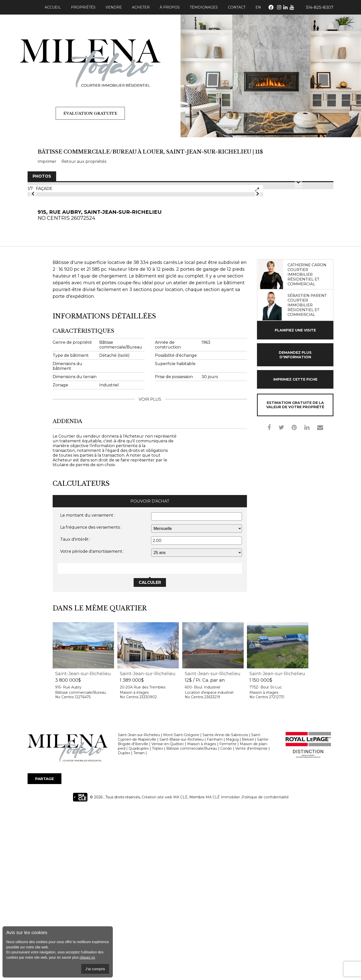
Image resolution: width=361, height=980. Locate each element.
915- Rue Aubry (68, 860)
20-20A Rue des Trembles (143, 860)
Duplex (124, 925)
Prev (33, 280)
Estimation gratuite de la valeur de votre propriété (295, 577)
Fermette (228, 916)
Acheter (141, 7)
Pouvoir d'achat (150, 674)
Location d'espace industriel (209, 865)
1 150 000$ (261, 853)
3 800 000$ (68, 853)
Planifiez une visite (295, 503)
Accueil (53, 7)
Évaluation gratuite (90, 113)
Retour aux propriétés (84, 161)
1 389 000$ (132, 853)
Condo (226, 921)
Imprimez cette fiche (295, 552)
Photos (42, 176)
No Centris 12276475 (73, 869)
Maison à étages (134, 865)
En (258, 7)
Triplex (157, 921)
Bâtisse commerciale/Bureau (81, 865)
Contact (237, 7)
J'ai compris (95, 969)
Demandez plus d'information (295, 527)
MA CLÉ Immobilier (223, 969)
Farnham (215, 912)
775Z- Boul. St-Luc (266, 860)
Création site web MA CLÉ (165, 969)
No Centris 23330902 (138, 869)
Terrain (139, 925)
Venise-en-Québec (168, 916)
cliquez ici (87, 957)
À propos (170, 7)
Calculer (150, 755)
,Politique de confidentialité (265, 969)
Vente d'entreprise (251, 921)
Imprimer (47, 161)
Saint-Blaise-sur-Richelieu (182, 912)
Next (257, 280)
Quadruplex (139, 921)
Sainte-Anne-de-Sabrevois (225, 907)
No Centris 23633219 (202, 869)
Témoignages (204, 7)
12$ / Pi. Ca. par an (205, 853)
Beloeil (248, 912)
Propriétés (83, 7)
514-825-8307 (320, 7)
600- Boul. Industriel (202, 860)
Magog (232, 912)
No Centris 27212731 (267, 869)
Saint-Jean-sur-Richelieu (83, 846)
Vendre (114, 7)
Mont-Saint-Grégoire (181, 907)
